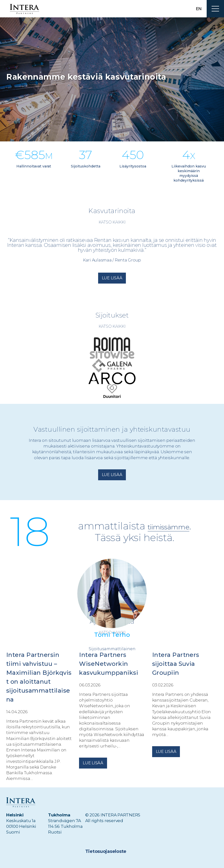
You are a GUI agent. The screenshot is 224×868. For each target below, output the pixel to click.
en (199, 9)
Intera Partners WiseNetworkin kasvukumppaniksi (109, 664)
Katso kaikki (112, 222)
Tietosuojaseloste (105, 851)
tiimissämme (168, 526)
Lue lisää (112, 278)
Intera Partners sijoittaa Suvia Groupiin (176, 664)
